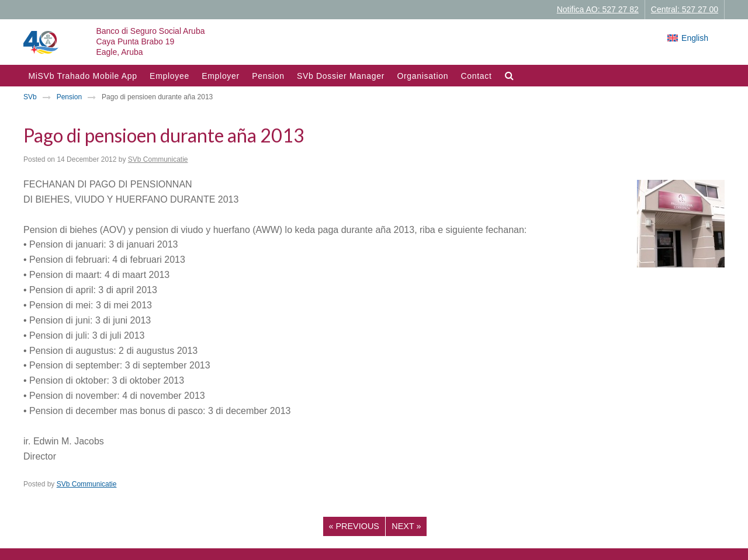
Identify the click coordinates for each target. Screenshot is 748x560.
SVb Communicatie (158, 159)
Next (406, 526)
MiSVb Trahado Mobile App (82, 76)
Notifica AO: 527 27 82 (598, 9)
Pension (268, 76)
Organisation (423, 76)
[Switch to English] (688, 38)
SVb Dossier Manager (341, 76)
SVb (30, 97)
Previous (354, 526)
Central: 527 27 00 (685, 9)
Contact (476, 76)
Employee (169, 76)
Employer (221, 76)
